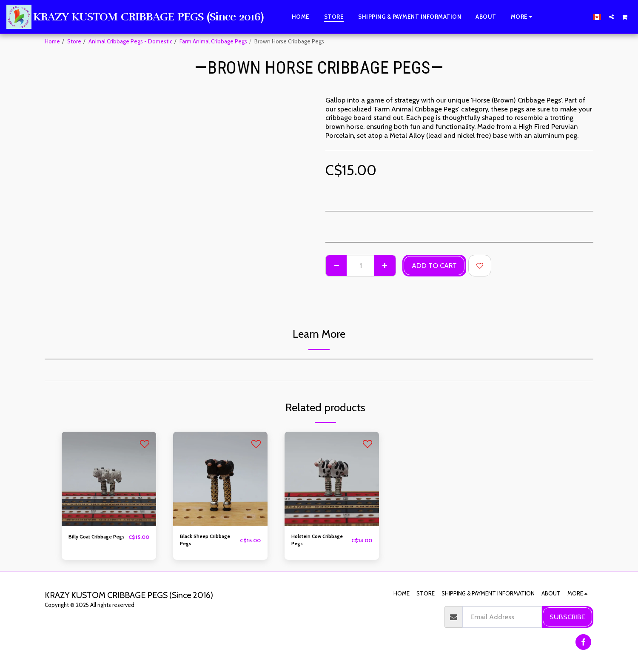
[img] (109, 479)
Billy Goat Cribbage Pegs (94, 541)
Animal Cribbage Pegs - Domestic (130, 41)
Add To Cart (434, 265)
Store (74, 41)
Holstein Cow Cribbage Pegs (310, 541)
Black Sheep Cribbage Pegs (209, 541)
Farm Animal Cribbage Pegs (213, 41)
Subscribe (567, 617)
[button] (611, 17)
